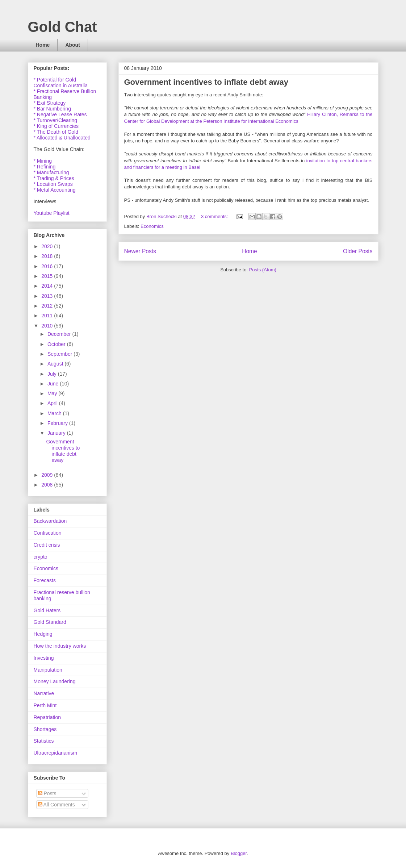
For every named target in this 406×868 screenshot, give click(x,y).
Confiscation (48, 533)
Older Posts (358, 251)
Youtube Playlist (52, 213)
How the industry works (60, 646)
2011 (48, 316)
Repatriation (47, 717)
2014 (48, 286)
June (54, 384)
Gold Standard (50, 622)
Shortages (45, 729)
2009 (48, 475)
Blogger (239, 853)
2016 (48, 266)
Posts (47, 793)
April (53, 403)
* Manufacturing (51, 172)
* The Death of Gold (56, 132)
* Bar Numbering (53, 109)
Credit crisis (47, 545)
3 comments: (215, 216)
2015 (48, 276)
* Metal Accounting (55, 190)
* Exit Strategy (50, 103)
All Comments (56, 805)
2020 (48, 246)
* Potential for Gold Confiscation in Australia (61, 83)
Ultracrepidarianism (56, 753)
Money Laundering (55, 681)
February (58, 423)
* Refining (45, 167)
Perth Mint (45, 705)
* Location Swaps (53, 184)
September (60, 354)
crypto (41, 557)
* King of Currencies (56, 126)
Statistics (44, 741)
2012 (48, 306)
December (60, 334)
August (56, 364)
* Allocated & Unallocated (62, 138)
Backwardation (50, 521)
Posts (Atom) (263, 270)
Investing (44, 658)
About (72, 45)
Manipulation (48, 670)
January (57, 433)
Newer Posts (140, 251)
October (57, 344)
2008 (48, 485)
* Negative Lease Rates (60, 114)
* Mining (43, 161)
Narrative (44, 693)
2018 (48, 256)
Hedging (43, 634)
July (53, 374)
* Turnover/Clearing (56, 120)
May (53, 393)
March (55, 413)
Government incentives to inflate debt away (206, 82)
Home (43, 45)
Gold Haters (47, 610)
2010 (48, 326)
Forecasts (45, 580)
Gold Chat (62, 27)
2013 (48, 296)
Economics (152, 226)
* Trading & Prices (54, 178)
